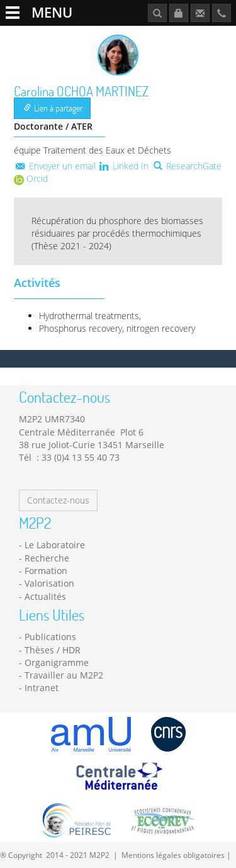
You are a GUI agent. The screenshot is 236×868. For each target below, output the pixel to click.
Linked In (124, 166)
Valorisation (49, 583)
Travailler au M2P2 (64, 675)
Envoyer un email (55, 166)
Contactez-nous (58, 500)
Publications (50, 637)
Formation (46, 571)
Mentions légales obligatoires (173, 855)
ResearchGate (188, 166)
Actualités (45, 596)
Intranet (42, 688)
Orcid (31, 178)
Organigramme (57, 662)
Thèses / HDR (53, 650)
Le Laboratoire (55, 545)
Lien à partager (53, 108)
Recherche (47, 558)
